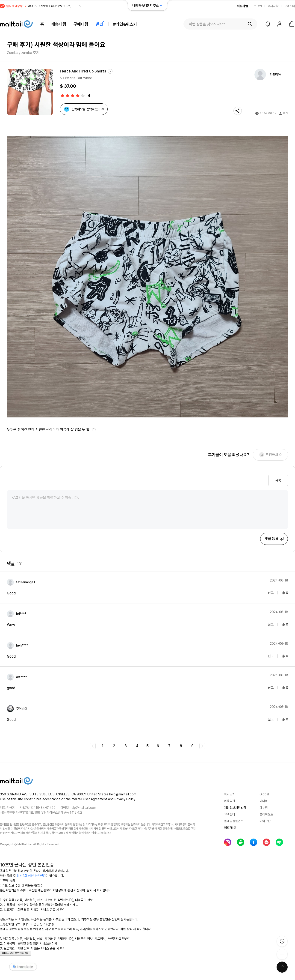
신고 (268, 593)
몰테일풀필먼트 (234, 821)
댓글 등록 (274, 539)
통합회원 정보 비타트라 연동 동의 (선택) (27, 924)
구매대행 (81, 24)
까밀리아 (275, 75)
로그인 (258, 6)
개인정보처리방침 (235, 808)
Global (264, 794)
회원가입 (242, 6)
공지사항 (273, 6)
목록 (278, 480)
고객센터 (289, 6)
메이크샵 (265, 821)
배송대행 (59, 24)
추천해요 (270, 455)
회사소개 (230, 794)
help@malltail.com (83, 808)
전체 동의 (7, 881)
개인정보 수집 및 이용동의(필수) (22, 885)
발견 (99, 24)
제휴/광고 (230, 828)
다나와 (264, 801)
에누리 (264, 808)
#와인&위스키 (125, 24)
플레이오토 (266, 814)
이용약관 (230, 801)
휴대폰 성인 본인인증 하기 (16, 953)
